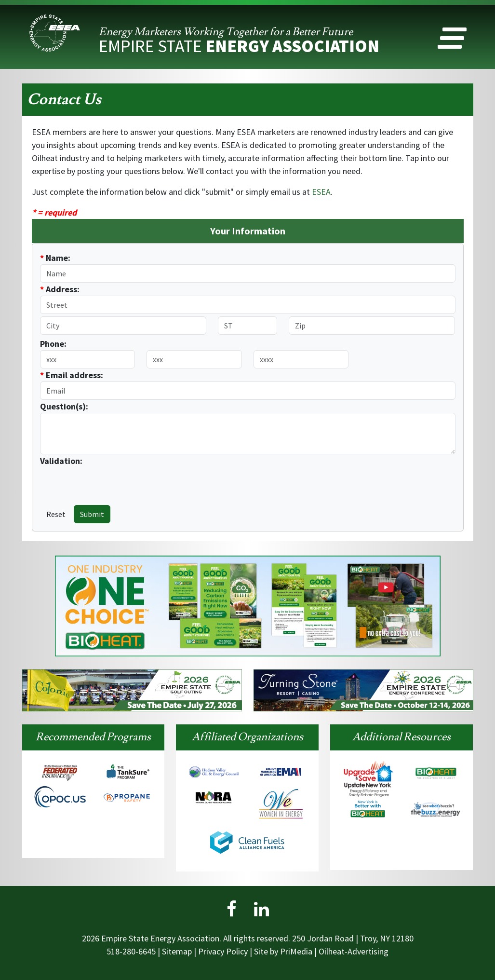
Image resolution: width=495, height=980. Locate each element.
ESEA (321, 192)
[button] (452, 41)
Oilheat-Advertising (354, 951)
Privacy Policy (223, 951)
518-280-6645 (131, 951)
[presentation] (96, 482)
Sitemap (177, 951)
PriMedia (296, 951)
